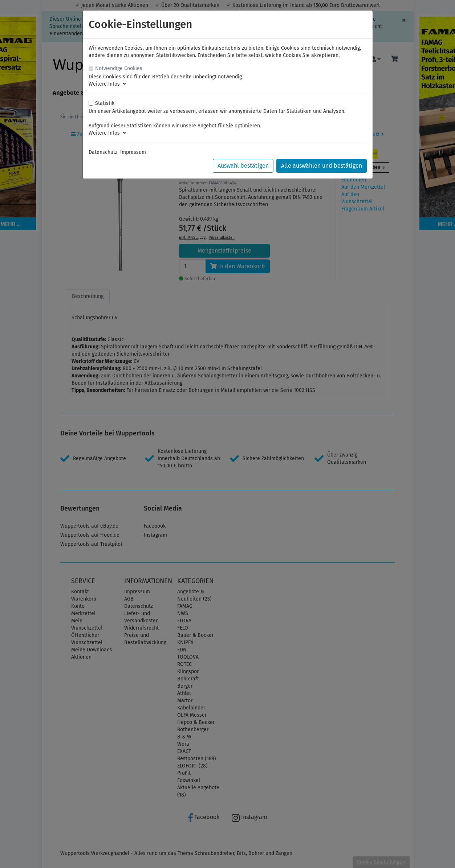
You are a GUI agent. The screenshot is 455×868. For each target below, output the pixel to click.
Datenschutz (103, 152)
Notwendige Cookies (119, 68)
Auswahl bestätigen (243, 166)
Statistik (105, 103)
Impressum (133, 152)
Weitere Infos (107, 84)
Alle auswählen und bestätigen (322, 166)
